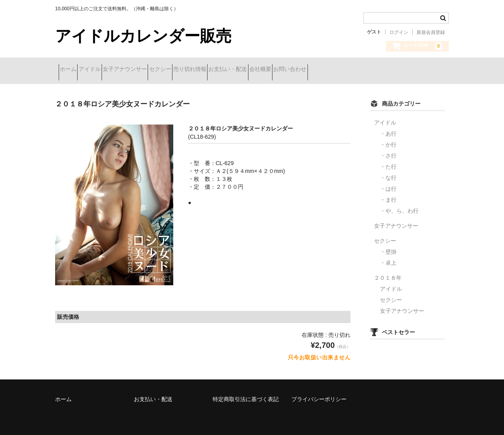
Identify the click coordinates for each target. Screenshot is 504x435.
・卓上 (388, 257)
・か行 (388, 139)
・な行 (388, 172)
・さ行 (388, 150)
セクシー (206, 70)
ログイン (399, 32)
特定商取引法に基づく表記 (246, 393)
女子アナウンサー (156, 70)
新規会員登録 (431, 32)
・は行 (388, 183)
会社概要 (348, 70)
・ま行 (388, 194)
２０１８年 (388, 272)
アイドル (107, 70)
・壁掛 (388, 246)
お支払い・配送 (301, 70)
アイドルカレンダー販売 (143, 36)
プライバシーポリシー (319, 393)
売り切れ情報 (249, 70)
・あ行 (388, 128)
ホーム (72, 70)
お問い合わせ (391, 70)
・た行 (388, 161)
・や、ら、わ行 (399, 205)
